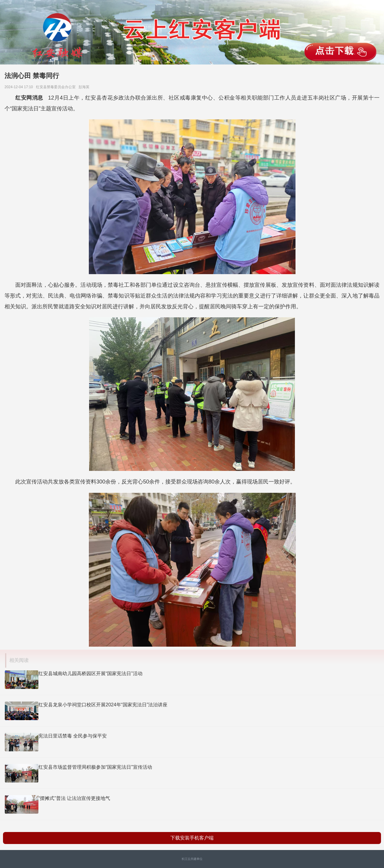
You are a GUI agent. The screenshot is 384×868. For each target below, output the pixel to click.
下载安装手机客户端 (192, 838)
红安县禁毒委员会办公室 (57, 87)
